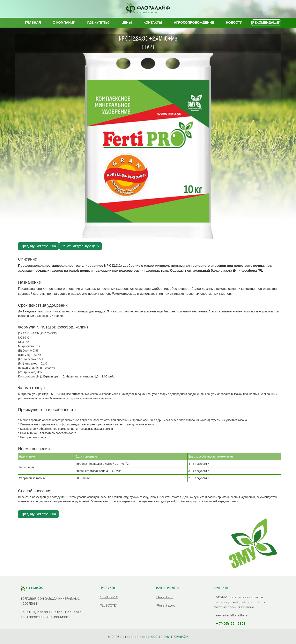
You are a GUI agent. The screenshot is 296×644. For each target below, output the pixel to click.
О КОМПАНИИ (64, 23)
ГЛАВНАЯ (33, 23)
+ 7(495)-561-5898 (231, 623)
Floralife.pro (166, 605)
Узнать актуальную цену (81, 246)
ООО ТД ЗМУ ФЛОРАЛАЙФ (170, 637)
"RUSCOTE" (108, 605)
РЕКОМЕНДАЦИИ (266, 23)
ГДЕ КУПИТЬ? (98, 23)
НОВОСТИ (234, 23)
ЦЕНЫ (127, 23)
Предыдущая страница (38, 246)
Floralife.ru (165, 597)
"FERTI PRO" (109, 597)
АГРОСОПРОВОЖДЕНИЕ (194, 23)
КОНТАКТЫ (153, 23)
